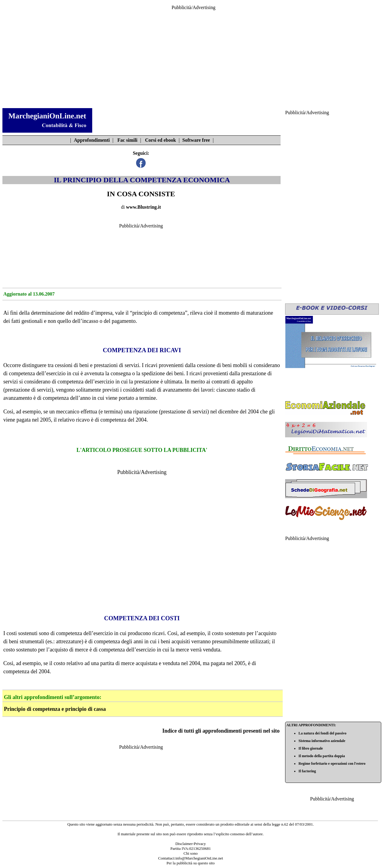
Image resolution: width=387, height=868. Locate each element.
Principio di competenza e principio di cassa (55, 709)
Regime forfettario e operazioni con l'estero (332, 764)
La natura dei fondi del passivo (322, 733)
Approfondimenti (92, 140)
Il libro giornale (311, 748)
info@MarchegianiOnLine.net (199, 858)
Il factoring (307, 771)
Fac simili (127, 140)
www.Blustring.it (144, 207)
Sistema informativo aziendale (322, 741)
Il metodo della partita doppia (322, 756)
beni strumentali (27, 641)
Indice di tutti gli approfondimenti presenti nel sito (221, 731)
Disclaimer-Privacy (191, 844)
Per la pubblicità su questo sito (191, 863)
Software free (196, 140)
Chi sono (191, 853)
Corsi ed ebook (161, 140)
